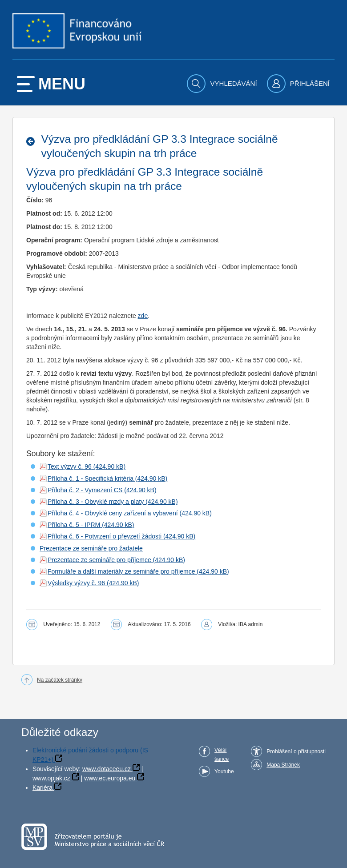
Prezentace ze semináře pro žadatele (91, 548)
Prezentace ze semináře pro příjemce (99, 560)
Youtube (224, 772)
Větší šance (222, 755)
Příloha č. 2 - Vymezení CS (85, 490)
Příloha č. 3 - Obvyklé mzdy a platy (96, 502)
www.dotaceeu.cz (107, 769)
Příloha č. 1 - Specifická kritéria (91, 478)
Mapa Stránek (283, 765)
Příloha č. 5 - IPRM (74, 525)
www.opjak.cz (51, 778)
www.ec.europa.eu (110, 778)
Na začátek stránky (60, 680)
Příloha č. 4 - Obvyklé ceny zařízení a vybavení (113, 513)
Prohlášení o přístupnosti (296, 751)
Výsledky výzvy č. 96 (76, 583)
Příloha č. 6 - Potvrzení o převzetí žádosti (105, 536)
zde (143, 316)
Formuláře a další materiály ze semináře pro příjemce (121, 571)
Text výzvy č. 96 (70, 466)
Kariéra (42, 788)
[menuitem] (223, 84)
